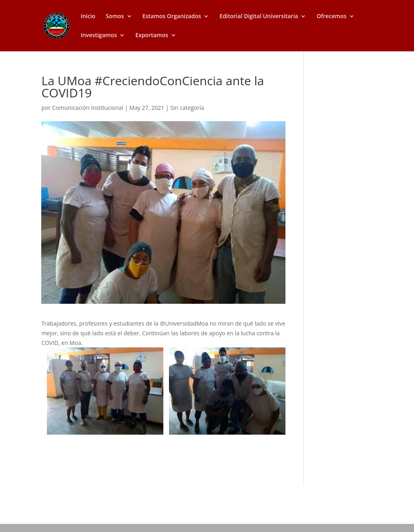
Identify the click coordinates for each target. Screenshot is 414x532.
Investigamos (99, 36)
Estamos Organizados (172, 17)
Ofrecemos (332, 17)
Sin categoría (187, 108)
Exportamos (152, 36)
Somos (115, 17)
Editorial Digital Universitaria (259, 17)
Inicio (88, 17)
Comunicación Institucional (88, 108)
